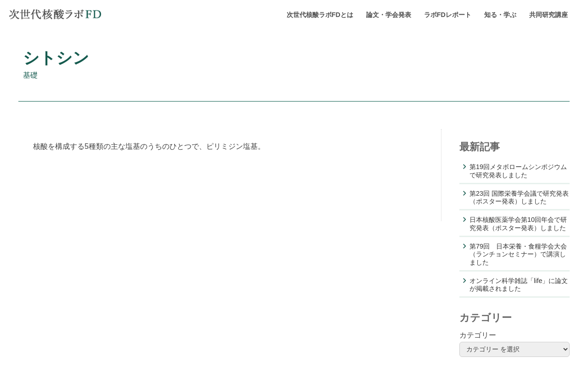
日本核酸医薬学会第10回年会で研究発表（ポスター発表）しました (518, 224)
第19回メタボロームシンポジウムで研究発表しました (518, 171)
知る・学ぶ (500, 15)
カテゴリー (478, 335)
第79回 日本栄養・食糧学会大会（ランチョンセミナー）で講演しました (518, 254)
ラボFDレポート (448, 15)
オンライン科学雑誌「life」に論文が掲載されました (519, 285)
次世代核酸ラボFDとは (320, 15)
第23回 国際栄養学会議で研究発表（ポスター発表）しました (519, 197)
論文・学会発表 (389, 15)
